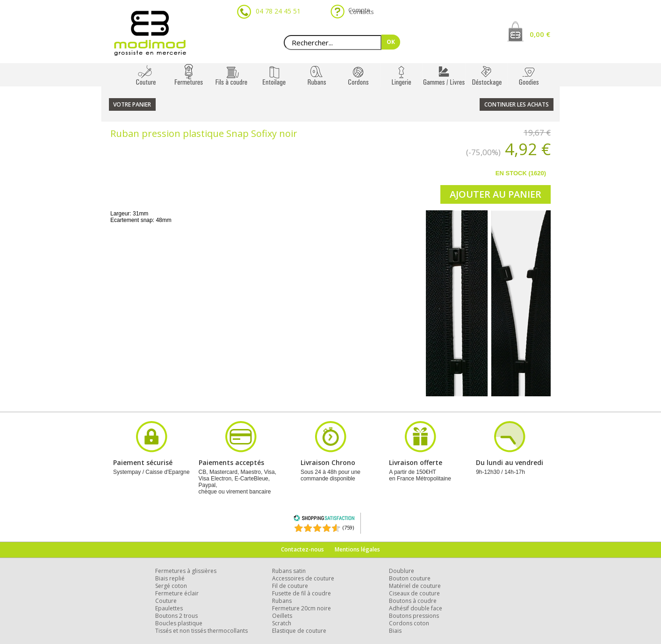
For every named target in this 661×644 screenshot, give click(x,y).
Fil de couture (290, 586)
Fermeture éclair (177, 593)
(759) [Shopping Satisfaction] (348, 527)
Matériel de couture (415, 586)
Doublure (402, 571)
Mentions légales (357, 549)
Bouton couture (410, 578)
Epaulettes (169, 608)
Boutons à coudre (413, 601)
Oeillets (282, 616)
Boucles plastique (179, 623)
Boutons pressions (414, 616)
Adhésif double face (416, 608)
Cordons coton (409, 623)
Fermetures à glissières (186, 571)
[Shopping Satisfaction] (324, 519)
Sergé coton (171, 586)
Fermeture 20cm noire (302, 608)
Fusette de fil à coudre (302, 593)
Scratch (282, 623)
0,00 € (540, 34)
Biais (395, 631)
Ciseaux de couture (414, 593)
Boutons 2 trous (176, 616)
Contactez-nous (302, 549)
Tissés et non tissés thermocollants (201, 631)
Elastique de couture (299, 631)
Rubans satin (289, 571)
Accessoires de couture (303, 578)
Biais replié (170, 578)
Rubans (282, 601)
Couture (166, 601)
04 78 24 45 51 (278, 11)
